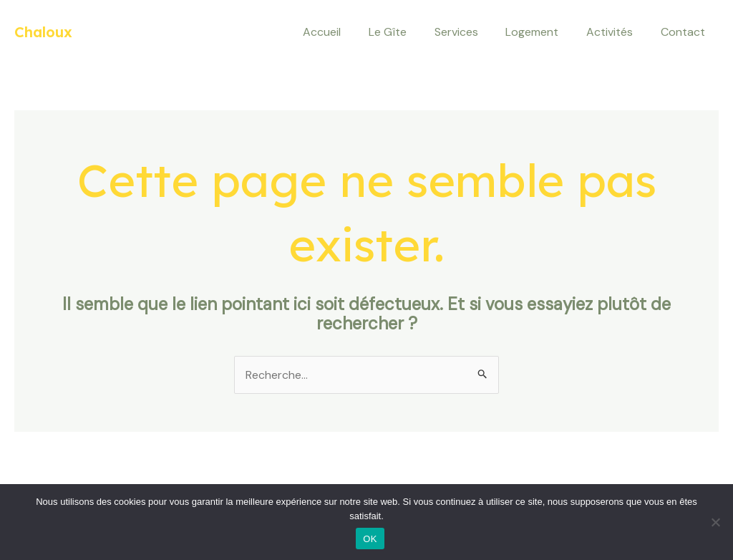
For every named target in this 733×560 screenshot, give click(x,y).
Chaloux (43, 32)
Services (473, 32)
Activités (617, 32)
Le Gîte (409, 32)
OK (370, 539)
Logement (544, 32)
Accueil (348, 32)
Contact (685, 32)
